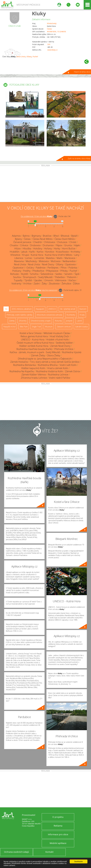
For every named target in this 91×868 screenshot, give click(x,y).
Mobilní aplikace (58, 843)
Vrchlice (27, 283)
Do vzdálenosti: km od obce (36, 216)
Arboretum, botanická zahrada (49, 315)
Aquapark (40, 309)
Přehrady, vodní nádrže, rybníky (19, 315)
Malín (60, 258)
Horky (57, 248)
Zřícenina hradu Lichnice (34, 378)
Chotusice (62, 242)
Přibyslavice (52, 271)
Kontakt (49, 852)
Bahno (26, 236)
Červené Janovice (22, 242)
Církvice (24, 245)
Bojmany (36, 236)
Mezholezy (31, 261)
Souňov (17, 277)
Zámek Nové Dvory (60, 346)
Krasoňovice (62, 252)
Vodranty (16, 283)
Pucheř (35, 57)
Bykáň (74, 236)
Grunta (68, 245)
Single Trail (36, 327)
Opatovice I (19, 268)
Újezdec (38, 280)
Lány (77, 255)
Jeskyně (69, 321)
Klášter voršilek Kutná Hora (34, 346)
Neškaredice (69, 261)
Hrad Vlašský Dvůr (59, 336)
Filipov (59, 245)
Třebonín (72, 277)
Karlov (40, 252)
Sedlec (59, 274)
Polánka (73, 268)
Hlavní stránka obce (82, 72)
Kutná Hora (37, 255)
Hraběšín (15, 252)
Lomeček (39, 258)
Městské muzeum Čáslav (57, 333)
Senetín (68, 274)
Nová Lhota (21, 57)
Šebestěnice (47, 274)
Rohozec (15, 274)
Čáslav (49, 29)
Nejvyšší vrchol (9, 327)
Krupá (26, 255)
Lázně (79, 321)
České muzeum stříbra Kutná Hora (35, 343)
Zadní (37, 283)
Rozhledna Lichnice (58, 375)
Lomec (29, 258)
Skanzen (83, 309)
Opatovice (70, 264)
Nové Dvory (48, 264)
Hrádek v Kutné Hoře (57, 340)
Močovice (56, 261)
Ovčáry (30, 268)
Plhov (64, 268)
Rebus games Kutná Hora (34, 336)
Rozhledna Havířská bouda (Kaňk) (34, 349)
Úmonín (49, 280)
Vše (6, 309)
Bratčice (47, 236)
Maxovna (19, 261)
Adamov (16, 236)
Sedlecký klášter (64, 343)
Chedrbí (38, 242)
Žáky (44, 283)
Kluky (39, 13)
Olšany (29, 57)
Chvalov (14, 245)
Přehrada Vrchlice (64, 349)
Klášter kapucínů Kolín (33, 368)
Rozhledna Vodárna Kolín (50, 371)
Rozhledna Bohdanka (24, 365)
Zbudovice (54, 283)
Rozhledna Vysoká (72, 352)
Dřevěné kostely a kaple (41, 321)
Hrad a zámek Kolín (58, 368)
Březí (56, 236)
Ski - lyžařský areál (68, 309)
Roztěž (25, 274)
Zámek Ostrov (73, 371)
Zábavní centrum (64, 327)
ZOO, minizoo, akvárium (22, 309)
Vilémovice (61, 280)
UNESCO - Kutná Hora (33, 340)
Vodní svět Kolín (68, 365)
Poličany (17, 271)
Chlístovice (49, 242)
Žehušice (66, 283)
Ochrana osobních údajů (16, 852)
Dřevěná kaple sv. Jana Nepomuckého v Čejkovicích (45, 359)
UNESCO (52, 309)
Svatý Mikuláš (45, 277)
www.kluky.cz (52, 50)
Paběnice (41, 268)
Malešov (50, 258)
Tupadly (18, 280)
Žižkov (76, 283)
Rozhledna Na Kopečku (22, 371)
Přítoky (64, 271)
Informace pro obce (58, 834)
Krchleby (75, 252)
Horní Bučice (69, 248)
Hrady (82, 315)
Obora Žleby (53, 355)
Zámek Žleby (38, 355)
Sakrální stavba (81, 327)
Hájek (77, 245)
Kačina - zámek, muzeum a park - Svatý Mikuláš (35, 352)
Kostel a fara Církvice (31, 333)
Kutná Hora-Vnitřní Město (59, 255)
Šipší (77, 274)
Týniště (28, 280)
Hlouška (27, 248)
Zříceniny (23, 321)
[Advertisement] (45, 184)
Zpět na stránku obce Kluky (79, 158)
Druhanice (48, 245)
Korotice (50, 252)
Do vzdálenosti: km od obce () (33, 290)
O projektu (58, 817)
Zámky (12, 321)
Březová (65, 236)
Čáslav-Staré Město (65, 239)
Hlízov (17, 248)
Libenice (19, 258)
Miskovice (44, 261)
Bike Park (24, 327)
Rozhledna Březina (48, 365)
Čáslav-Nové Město (43, 239)
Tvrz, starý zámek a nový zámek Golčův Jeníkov (55, 362)
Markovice (70, 258)
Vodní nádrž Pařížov (60, 378)
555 (49, 44)
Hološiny (38, 248)
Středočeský (52, 23)
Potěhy (27, 271)
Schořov (34, 274)
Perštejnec (53, 268)
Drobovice (35, 245)
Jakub (24, 252)
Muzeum (49, 327)
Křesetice (15, 255)
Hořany (48, 248)
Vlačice (72, 280)
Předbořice (38, 271)
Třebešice (60, 277)
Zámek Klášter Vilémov (34, 375)
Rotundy (58, 321)
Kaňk (32, 252)
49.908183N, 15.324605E (56, 32)
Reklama (58, 826)
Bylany (18, 239)
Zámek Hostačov (19, 362)
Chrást (73, 242)
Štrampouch (30, 277)
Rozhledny (71, 315)
